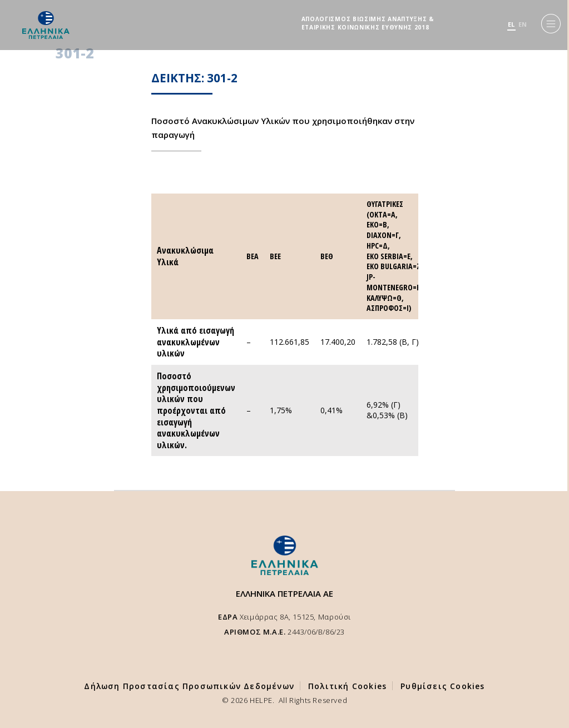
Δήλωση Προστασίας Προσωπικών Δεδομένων (189, 686)
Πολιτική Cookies (347, 686)
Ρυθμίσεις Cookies (442, 686)
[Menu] (551, 24)
